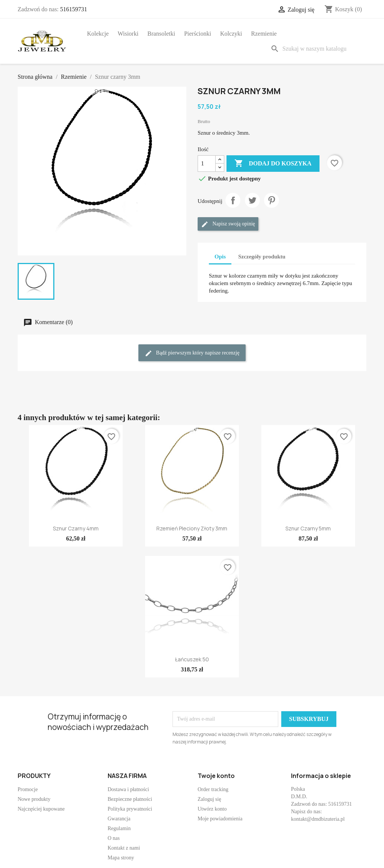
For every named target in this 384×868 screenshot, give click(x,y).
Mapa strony (121, 858)
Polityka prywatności (130, 809)
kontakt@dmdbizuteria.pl (318, 819)
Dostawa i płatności (128, 789)
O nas (114, 838)
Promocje (28, 789)
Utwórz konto (212, 809)
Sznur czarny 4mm (76, 528)
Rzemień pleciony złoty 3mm (192, 528)
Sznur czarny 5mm (308, 528)
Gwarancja (119, 819)
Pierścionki (198, 34)
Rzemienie (264, 34)
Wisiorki (128, 34)
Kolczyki (231, 34)
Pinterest (271, 200)
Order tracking (213, 789)
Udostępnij (233, 200)
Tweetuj (252, 200)
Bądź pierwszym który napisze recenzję (192, 353)
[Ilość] (207, 164)
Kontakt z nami (124, 848)
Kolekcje (98, 34)
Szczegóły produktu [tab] (262, 257)
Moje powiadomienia (220, 819)
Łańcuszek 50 (192, 659)
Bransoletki (161, 34)
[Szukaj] (317, 49)
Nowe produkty (34, 799)
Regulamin (119, 828)
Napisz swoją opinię (228, 224)
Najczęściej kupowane (41, 809)
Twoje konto (216, 776)
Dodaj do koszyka (273, 164)
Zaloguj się (209, 799)
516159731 (73, 9)
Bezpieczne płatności (130, 799)
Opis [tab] (220, 257)
